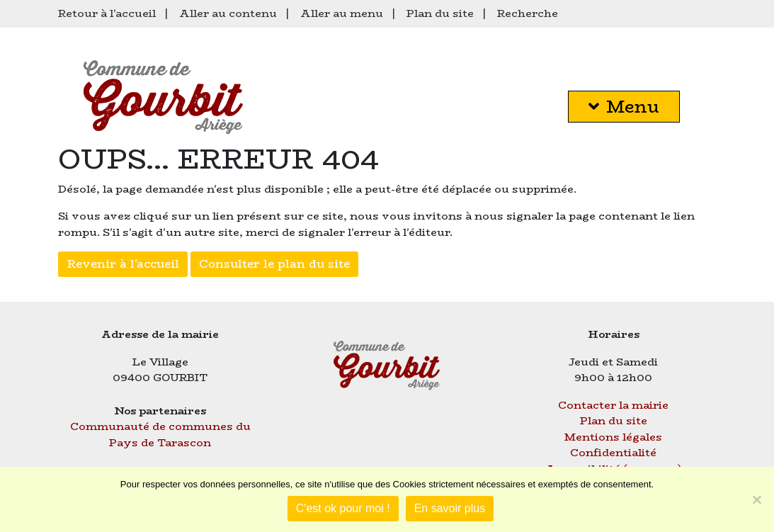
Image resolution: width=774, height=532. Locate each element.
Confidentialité (613, 452)
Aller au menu (342, 13)
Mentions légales (613, 437)
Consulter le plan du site (274, 264)
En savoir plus (450, 508)
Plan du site (440, 13)
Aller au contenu (228, 13)
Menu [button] (624, 107)
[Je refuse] (756, 499)
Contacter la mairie (613, 405)
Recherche (528, 13)
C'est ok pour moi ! (343, 508)
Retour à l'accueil (107, 13)
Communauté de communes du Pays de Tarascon (160, 434)
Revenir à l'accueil (123, 264)
